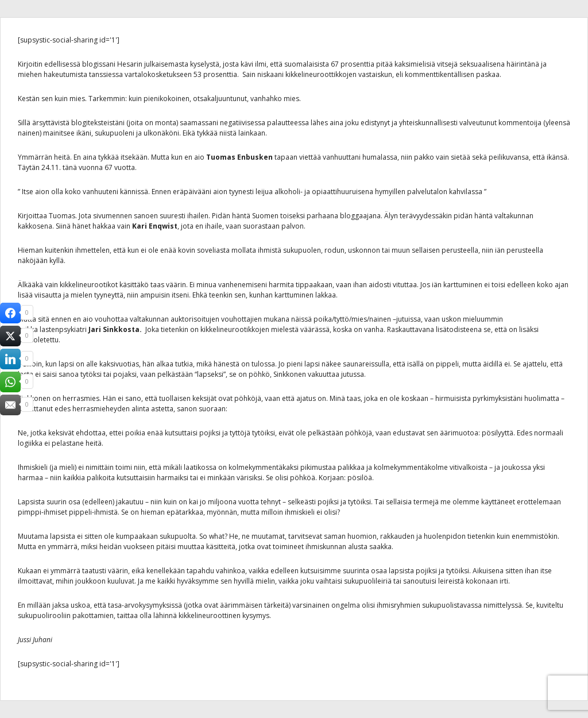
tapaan (286, 157)
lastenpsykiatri (63, 329)
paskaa (488, 74)
